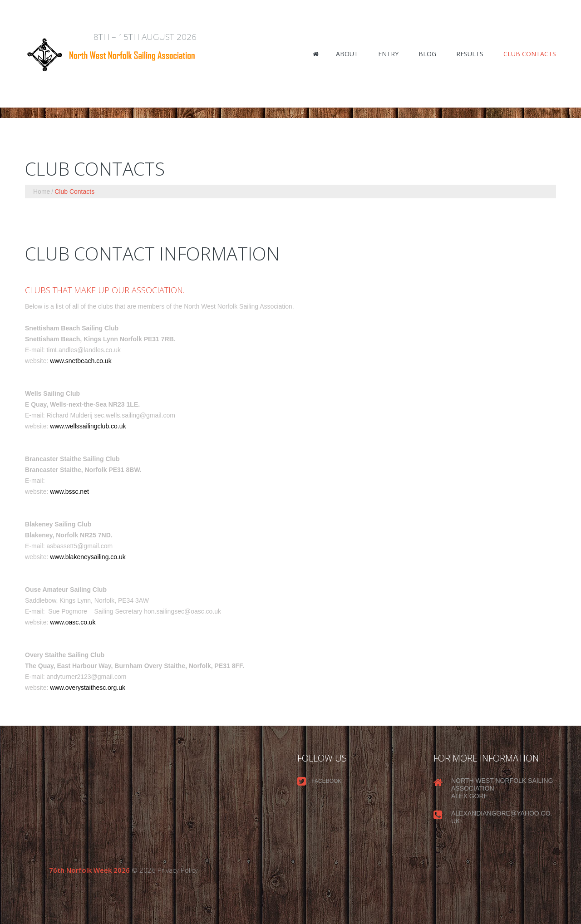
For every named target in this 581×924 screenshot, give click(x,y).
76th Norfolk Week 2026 (89, 870)
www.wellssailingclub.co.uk (88, 426)
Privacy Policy (178, 870)
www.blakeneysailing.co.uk (88, 557)
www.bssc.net (69, 491)
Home (42, 192)
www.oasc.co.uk (73, 622)
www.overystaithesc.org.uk (88, 688)
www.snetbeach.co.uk (81, 361)
